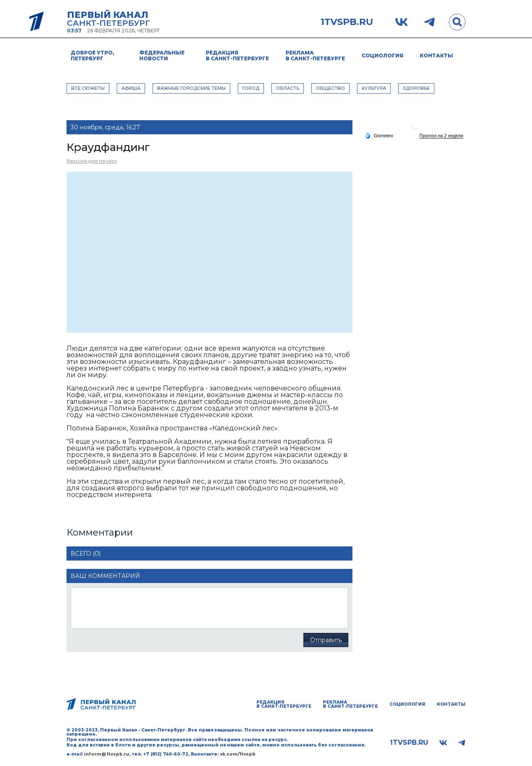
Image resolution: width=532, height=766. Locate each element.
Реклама (315, 56)
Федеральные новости (162, 56)
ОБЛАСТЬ (288, 88)
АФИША (131, 88)
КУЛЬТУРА (374, 88)
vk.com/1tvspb (238, 754)
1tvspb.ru (347, 22)
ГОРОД (251, 88)
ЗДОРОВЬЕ (416, 88)
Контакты (436, 56)
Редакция (237, 56)
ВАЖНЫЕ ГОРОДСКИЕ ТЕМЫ (191, 88)
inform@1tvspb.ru (107, 754)
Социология (382, 56)
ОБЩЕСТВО (330, 88)
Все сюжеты (88, 88)
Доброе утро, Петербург (92, 56)
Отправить (326, 640)
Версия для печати (92, 161)
